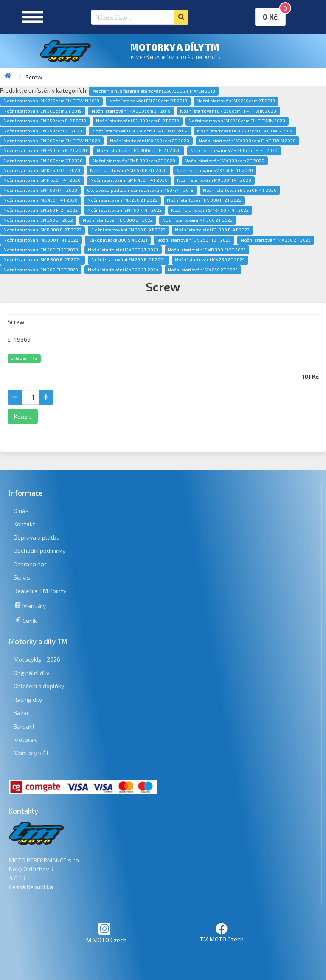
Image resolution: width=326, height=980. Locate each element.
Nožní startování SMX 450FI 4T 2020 (215, 170)
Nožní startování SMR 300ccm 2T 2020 (134, 161)
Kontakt (24, 524)
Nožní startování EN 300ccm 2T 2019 (43, 111)
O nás (21, 511)
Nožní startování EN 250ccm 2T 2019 (148, 101)
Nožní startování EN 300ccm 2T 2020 (43, 161)
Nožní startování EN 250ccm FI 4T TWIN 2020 (228, 111)
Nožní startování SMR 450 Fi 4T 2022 (210, 210)
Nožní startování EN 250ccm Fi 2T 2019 (45, 121)
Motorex (25, 739)
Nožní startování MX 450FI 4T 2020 (41, 200)
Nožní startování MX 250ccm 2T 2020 (150, 141)
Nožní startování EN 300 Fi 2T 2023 (41, 250)
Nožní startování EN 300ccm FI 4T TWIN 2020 (52, 141)
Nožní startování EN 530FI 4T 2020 (240, 190)
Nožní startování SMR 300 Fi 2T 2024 (42, 259)
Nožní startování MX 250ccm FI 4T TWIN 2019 (245, 131)
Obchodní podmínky (39, 551)
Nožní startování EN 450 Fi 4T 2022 (125, 210)
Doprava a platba (37, 537)
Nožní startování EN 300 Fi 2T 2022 (204, 200)
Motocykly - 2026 (37, 659)
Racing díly (28, 700)
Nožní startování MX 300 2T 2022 (197, 220)
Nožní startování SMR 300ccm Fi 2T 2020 (234, 150)
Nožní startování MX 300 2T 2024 (123, 270)
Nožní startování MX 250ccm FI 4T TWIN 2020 (237, 121)
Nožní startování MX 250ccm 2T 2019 (236, 101)
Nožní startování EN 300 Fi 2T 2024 (41, 270)
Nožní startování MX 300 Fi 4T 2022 (41, 240)
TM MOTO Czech (104, 933)
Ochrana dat (30, 564)
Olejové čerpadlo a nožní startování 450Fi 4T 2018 (140, 190)
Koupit (23, 416)
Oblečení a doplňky (39, 686)
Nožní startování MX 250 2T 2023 (276, 240)
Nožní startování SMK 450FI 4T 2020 (42, 170)
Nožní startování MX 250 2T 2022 (122, 200)
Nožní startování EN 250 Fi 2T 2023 (194, 240)
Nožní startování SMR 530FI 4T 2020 (42, 180)
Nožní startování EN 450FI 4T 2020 (40, 190)
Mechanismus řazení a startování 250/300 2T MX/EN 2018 (154, 91)
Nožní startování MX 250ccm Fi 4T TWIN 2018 (51, 101)
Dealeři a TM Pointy (40, 591)
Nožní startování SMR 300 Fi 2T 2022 (42, 230)
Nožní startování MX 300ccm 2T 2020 (225, 161)
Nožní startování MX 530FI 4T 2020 (214, 180)
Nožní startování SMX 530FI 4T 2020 (128, 170)
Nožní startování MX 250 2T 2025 (203, 270)
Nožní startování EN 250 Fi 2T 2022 (41, 210)
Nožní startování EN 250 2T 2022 (38, 220)
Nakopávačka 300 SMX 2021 (118, 240)
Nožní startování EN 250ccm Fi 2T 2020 (45, 150)
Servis (22, 577)
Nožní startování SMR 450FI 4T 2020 (129, 180)
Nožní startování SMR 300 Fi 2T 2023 (207, 250)
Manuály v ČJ (31, 753)
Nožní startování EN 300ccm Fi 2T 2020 (139, 150)
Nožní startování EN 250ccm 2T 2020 (43, 131)
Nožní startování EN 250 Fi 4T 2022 (128, 230)
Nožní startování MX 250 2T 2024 (210, 259)
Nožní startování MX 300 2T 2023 (123, 250)
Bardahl (24, 726)
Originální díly (31, 673)
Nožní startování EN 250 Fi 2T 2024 (128, 259)
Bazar (21, 713)
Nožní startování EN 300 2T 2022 (118, 220)
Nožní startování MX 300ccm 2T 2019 (131, 111)
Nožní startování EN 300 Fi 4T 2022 (212, 230)
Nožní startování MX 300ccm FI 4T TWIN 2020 (247, 141)
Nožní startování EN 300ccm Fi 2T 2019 (138, 121)
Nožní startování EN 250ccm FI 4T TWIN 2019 (140, 131)
